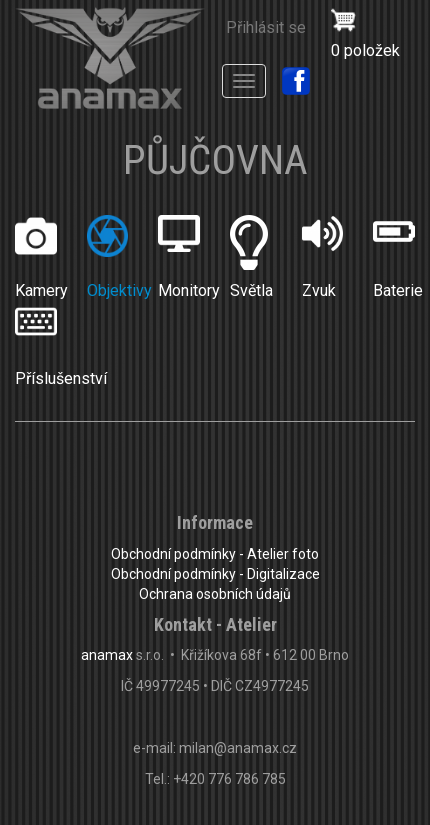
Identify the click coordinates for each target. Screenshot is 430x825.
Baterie (398, 290)
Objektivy (119, 290)
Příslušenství (61, 378)
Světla (251, 290)
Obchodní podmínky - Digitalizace (215, 574)
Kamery (41, 290)
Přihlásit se (266, 27)
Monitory (189, 290)
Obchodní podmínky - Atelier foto (215, 554)
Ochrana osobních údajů (215, 594)
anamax (107, 655)
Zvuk (319, 290)
